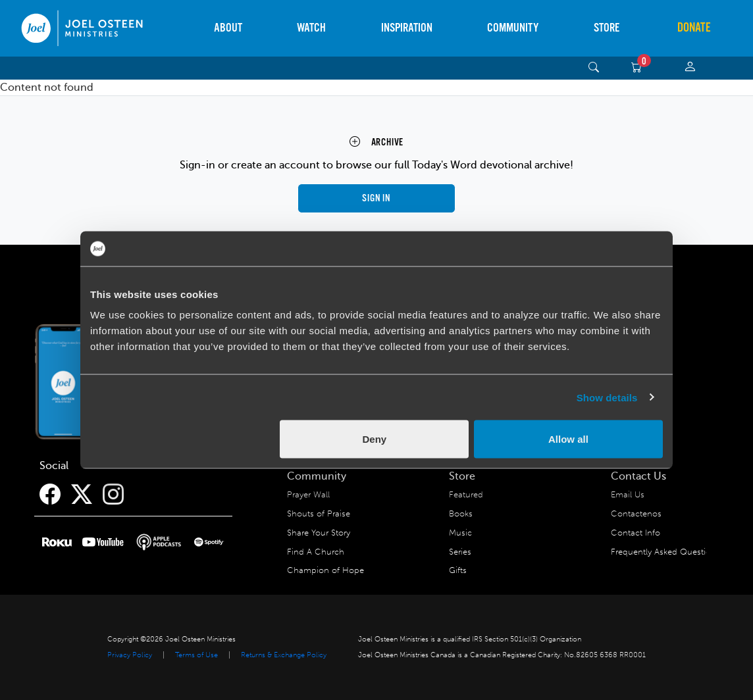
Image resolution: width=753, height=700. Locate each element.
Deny (375, 439)
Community (513, 28)
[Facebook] (50, 495)
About (228, 28)
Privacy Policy (130, 655)
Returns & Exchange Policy (284, 655)
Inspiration (407, 28)
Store (607, 28)
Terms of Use (196, 655)
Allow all (568, 439)
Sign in (376, 198)
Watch (311, 28)
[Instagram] (113, 495)
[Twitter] (82, 495)
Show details (607, 397)
